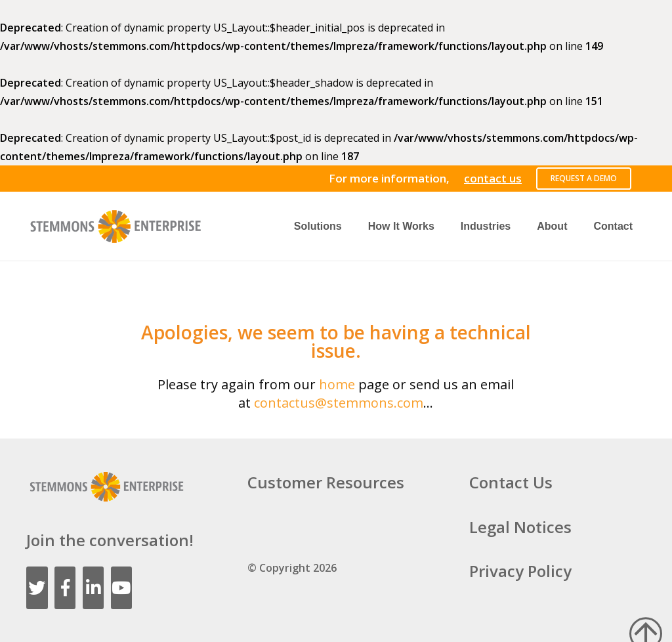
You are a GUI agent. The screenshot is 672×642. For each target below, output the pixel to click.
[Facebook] (65, 588)
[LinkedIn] (94, 588)
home (337, 384)
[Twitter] (37, 588)
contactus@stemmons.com (339, 403)
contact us (493, 178)
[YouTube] (122, 588)
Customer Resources (326, 482)
